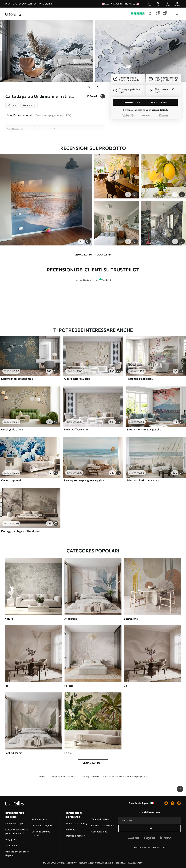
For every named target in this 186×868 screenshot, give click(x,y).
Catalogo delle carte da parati (62, 777)
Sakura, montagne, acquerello (144, 429)
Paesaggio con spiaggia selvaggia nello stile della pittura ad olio (85, 480)
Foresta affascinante (76, 429)
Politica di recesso (41, 819)
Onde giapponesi (11, 480)
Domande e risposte (16, 823)
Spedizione (11, 845)
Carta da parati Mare (90, 777)
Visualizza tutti (93, 763)
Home (42, 777)
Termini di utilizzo (100, 819)
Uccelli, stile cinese (12, 429)
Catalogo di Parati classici (41, 833)
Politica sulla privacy (77, 823)
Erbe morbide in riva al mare (143, 480)
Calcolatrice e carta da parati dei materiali (17, 831)
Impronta (71, 829)
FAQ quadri (11, 839)
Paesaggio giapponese (140, 379)
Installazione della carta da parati (17, 853)
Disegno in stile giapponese (17, 379)
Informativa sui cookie (103, 825)
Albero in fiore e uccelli (77, 379)
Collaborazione (99, 832)
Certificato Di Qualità (43, 825)
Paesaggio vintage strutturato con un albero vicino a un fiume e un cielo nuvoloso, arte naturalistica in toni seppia (22, 531)
